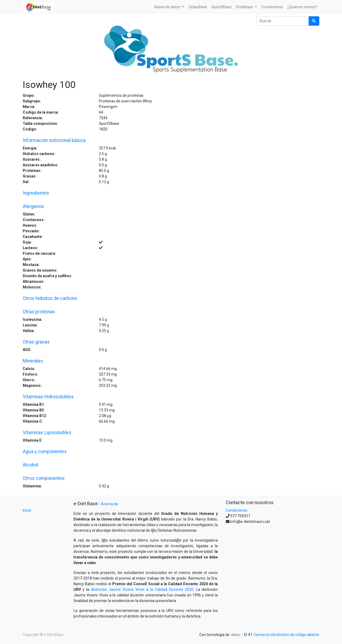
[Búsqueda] (314, 21)
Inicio (27, 510)
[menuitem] (198, 7)
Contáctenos (237, 510)
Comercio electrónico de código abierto (286, 635)
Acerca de (110, 504)
